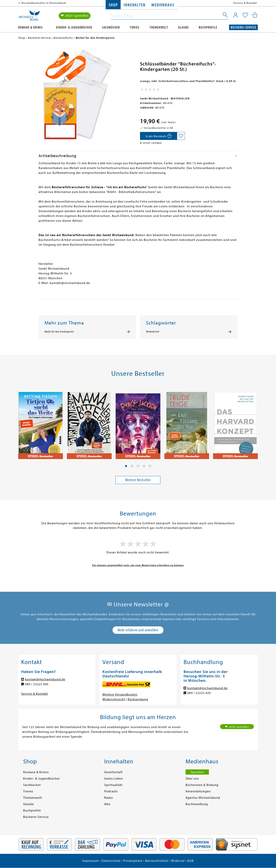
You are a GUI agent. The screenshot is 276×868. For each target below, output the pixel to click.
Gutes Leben (114, 779)
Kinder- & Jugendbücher (74, 27)
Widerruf (178, 861)
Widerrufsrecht (114, 699)
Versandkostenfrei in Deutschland (44, 3)
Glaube (183, 27)
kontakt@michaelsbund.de (45, 679)
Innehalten (135, 5)
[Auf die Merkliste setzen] (181, 136)
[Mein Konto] (236, 15)
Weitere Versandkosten (120, 695)
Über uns (192, 779)
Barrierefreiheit (157, 861)
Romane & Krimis (30, 27)
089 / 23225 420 (199, 693)
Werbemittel (153, 332)
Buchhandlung (197, 804)
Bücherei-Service (243, 27)
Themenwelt (159, 27)
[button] (126, 466)
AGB (191, 861)
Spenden (197, 772)
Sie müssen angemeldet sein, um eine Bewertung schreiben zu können (138, 565)
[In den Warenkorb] (158, 136)
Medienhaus (163, 5)
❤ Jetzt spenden (75, 16)
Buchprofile (208, 27)
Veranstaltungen (198, 791)
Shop (113, 5)
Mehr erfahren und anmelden (138, 630)
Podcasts (111, 791)
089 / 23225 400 (37, 684)
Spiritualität (113, 785)
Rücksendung (138, 699)
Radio (109, 798)
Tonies (135, 27)
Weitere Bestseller (138, 480)
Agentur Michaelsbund (203, 798)
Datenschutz (111, 861)
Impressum (90, 861)
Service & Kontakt (245, 3)
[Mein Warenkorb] (255, 15)
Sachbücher (111, 27)
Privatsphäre (133, 861)
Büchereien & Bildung (202, 785)
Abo (107, 804)
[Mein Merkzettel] (245, 15)
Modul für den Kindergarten (59, 332)
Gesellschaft (113, 772)
